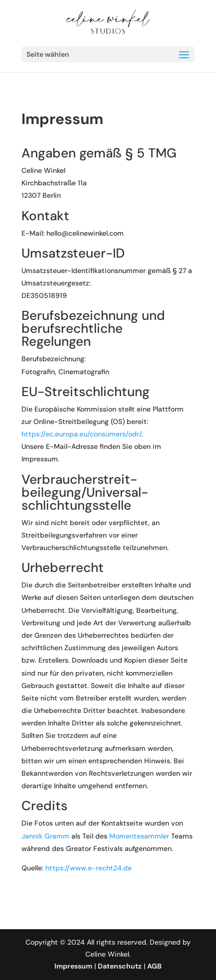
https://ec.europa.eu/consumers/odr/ (81, 434)
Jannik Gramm (45, 836)
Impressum (73, 966)
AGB (154, 966)
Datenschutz (120, 966)
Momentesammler (139, 836)
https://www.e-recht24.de (89, 868)
